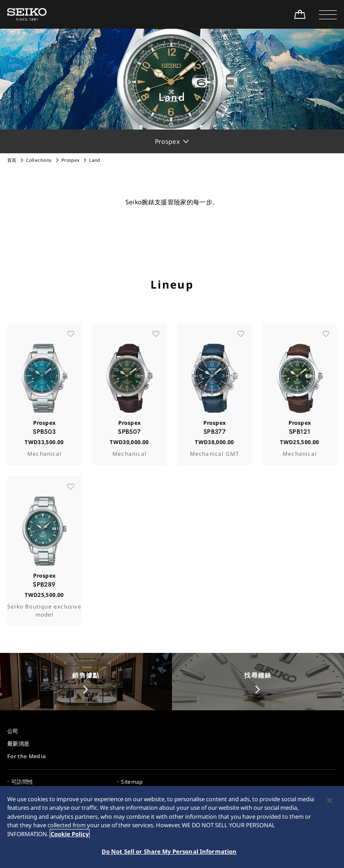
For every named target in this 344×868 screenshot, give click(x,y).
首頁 (12, 160)
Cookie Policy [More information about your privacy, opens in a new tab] (70, 834)
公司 (13, 731)
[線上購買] (300, 14)
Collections (39, 160)
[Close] (330, 800)
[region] (172, 827)
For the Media (27, 756)
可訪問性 (22, 782)
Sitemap (132, 782)
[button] (328, 14)
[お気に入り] (71, 353)
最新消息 (18, 744)
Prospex (70, 160)
